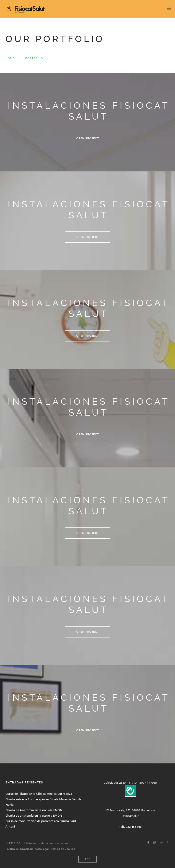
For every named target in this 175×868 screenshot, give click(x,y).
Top (88, 859)
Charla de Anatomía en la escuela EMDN (34, 810)
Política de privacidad (19, 849)
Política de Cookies (63, 849)
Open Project (88, 138)
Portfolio (34, 58)
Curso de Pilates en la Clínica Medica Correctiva (39, 794)
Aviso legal (41, 849)
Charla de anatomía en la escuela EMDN (34, 815)
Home (10, 58)
